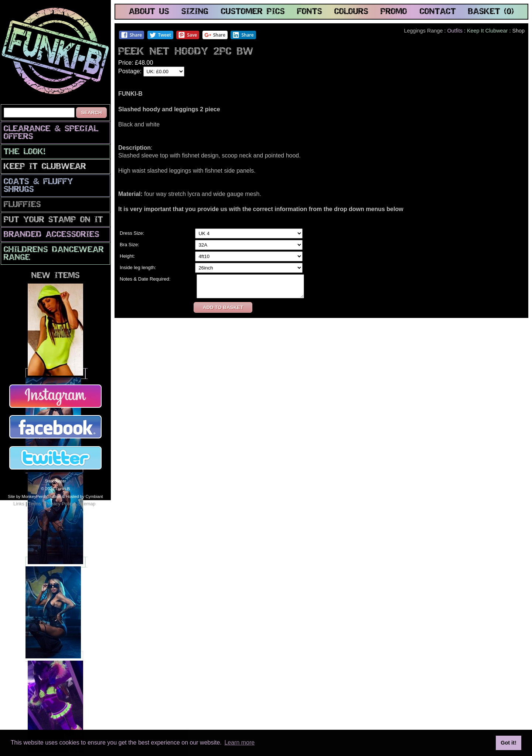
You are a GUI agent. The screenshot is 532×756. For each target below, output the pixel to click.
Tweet (160, 35)
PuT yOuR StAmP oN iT (53, 220)
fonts (310, 12)
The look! (25, 152)
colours (351, 12)
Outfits (455, 31)
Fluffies (22, 205)
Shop (518, 31)
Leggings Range (424, 31)
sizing (195, 12)
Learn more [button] (239, 743)
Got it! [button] (508, 743)
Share (131, 35)
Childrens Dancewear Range (54, 254)
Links (19, 504)
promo (394, 12)
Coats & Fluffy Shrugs (38, 186)
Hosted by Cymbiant (84, 496)
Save (187, 35)
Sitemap (87, 504)
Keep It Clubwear (45, 167)
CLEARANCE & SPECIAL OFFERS (51, 133)
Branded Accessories (52, 235)
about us (149, 12)
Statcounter (55, 481)
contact (438, 12)
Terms (35, 504)
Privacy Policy (59, 504)
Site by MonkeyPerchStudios (34, 496)
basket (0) (491, 12)
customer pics (253, 12)
